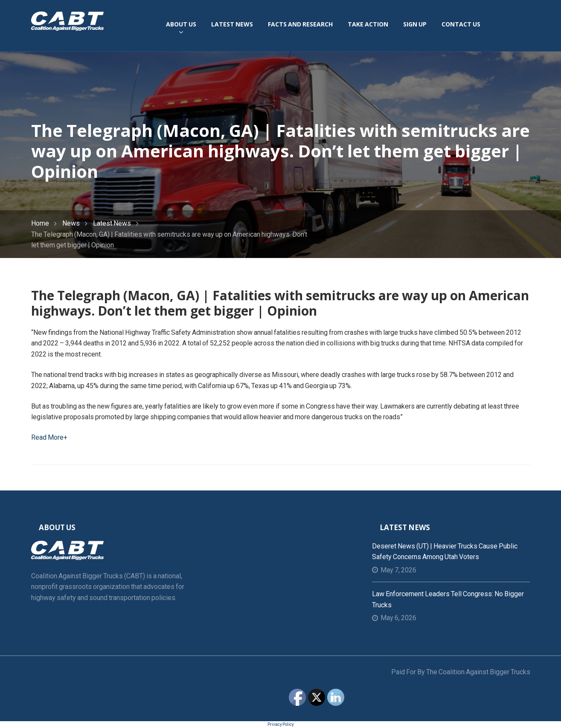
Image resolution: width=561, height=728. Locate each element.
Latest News (112, 223)
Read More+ (49, 437)
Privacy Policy (281, 724)
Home (40, 223)
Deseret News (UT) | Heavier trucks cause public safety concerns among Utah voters (445, 552)
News (71, 223)
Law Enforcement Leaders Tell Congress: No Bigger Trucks (448, 599)
